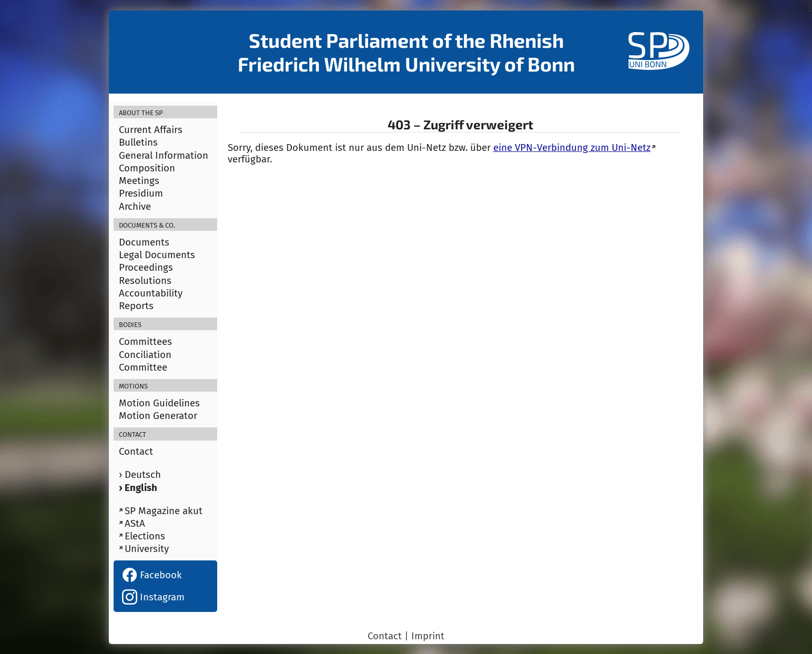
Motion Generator (158, 416)
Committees (145, 342)
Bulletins (138, 142)
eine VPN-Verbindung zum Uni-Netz (572, 148)
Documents (144, 242)
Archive (135, 207)
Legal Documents (157, 255)
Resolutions (145, 281)
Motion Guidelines (159, 403)
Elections (145, 536)
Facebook (152, 575)
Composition (147, 168)
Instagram (153, 597)
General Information (164, 156)
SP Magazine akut (164, 511)
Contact (136, 452)
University (147, 549)
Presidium (141, 193)
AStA (135, 524)
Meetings (139, 181)
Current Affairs (151, 130)
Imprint (428, 636)
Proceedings (146, 268)
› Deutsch (140, 475)
